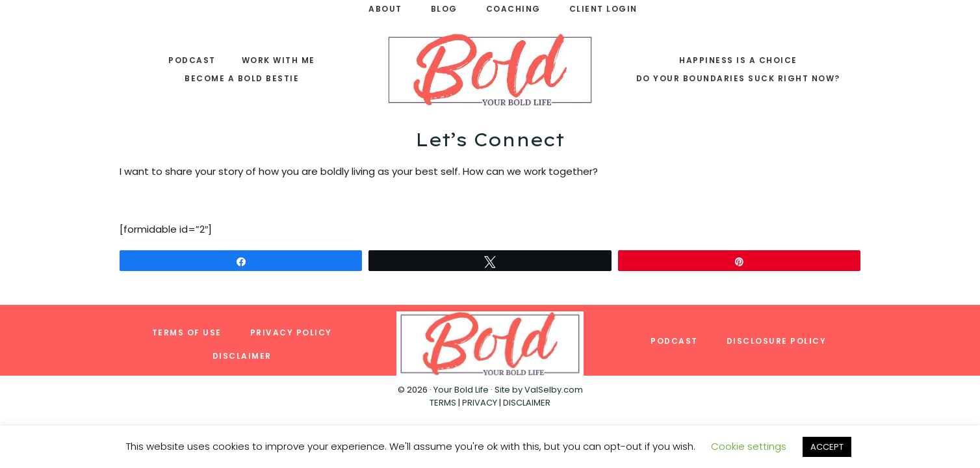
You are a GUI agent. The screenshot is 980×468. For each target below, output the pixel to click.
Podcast (674, 341)
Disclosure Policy (777, 341)
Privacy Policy (291, 332)
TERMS (443, 403)
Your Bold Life (461, 390)
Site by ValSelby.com (539, 390)
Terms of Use (187, 332)
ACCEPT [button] (827, 447)
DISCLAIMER (527, 403)
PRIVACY (480, 403)
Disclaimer (242, 356)
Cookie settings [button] (749, 446)
